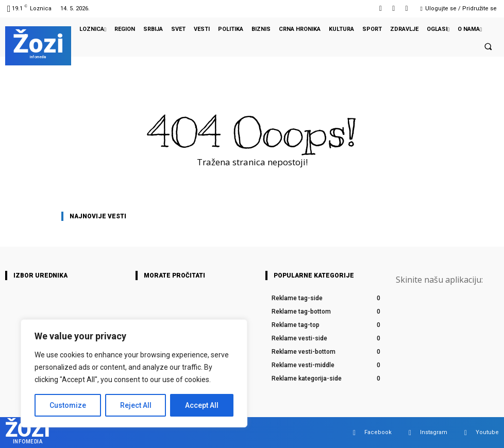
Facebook (378, 432)
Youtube (487, 432)
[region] (134, 373)
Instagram (434, 432)
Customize (68, 405)
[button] (488, 46)
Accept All (202, 405)
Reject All (136, 405)
